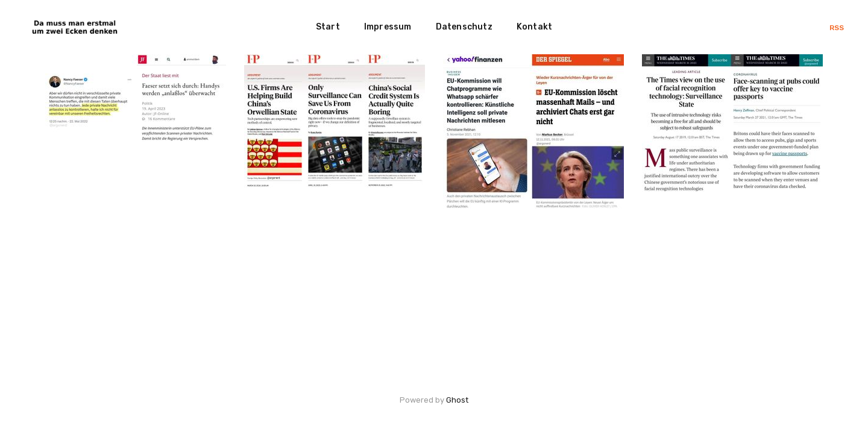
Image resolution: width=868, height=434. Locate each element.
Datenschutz (464, 27)
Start (328, 27)
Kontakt (534, 27)
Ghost (457, 400)
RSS (837, 28)
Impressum (388, 27)
